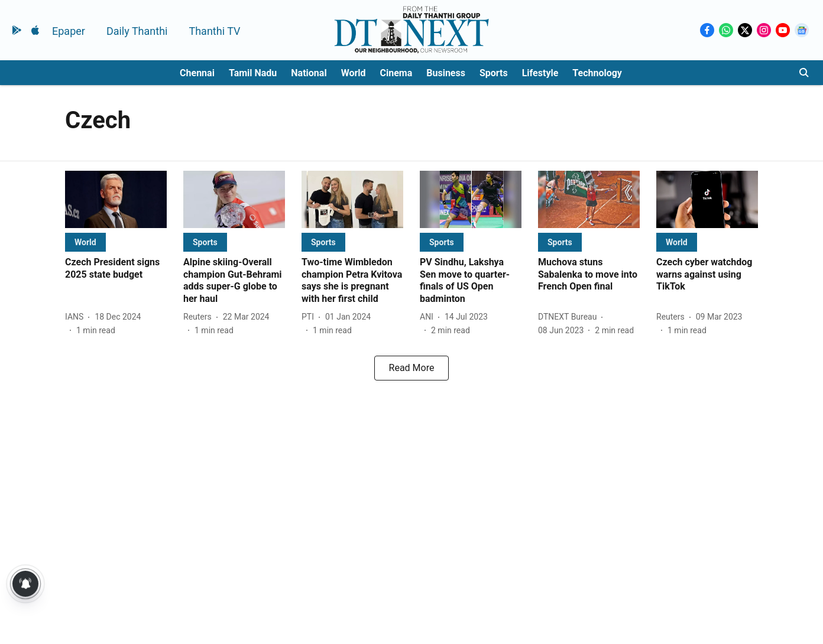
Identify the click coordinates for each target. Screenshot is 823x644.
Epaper (69, 31)
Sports (494, 73)
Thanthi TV (214, 31)
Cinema (396, 73)
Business (446, 73)
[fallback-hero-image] (116, 199)
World (354, 73)
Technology (597, 73)
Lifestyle (540, 73)
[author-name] (77, 317)
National (309, 73)
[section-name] (85, 242)
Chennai (197, 73)
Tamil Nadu (253, 73)
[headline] (116, 269)
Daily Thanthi (137, 31)
